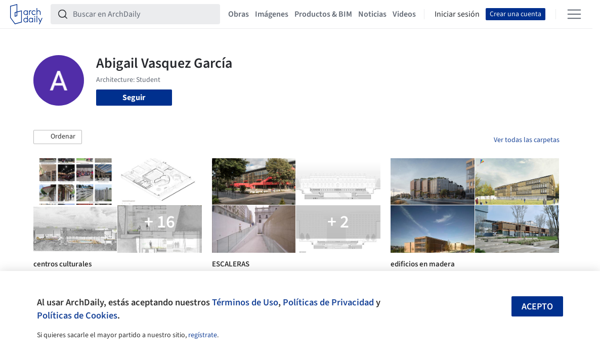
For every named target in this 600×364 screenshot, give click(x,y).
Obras (239, 14)
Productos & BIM (323, 14)
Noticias (372, 14)
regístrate (203, 335)
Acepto (537, 307)
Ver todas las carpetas (527, 140)
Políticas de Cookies (77, 315)
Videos (404, 14)
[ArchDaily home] (26, 14)
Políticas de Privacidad (328, 302)
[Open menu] (574, 14)
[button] (58, 137)
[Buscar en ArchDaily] (143, 14)
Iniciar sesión (457, 14)
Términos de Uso (245, 302)
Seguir (134, 98)
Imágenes (272, 14)
